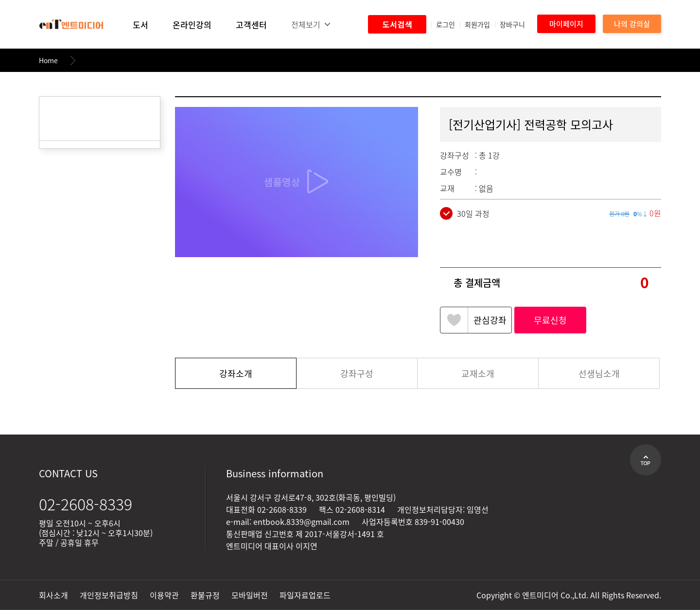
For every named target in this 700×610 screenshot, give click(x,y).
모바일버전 (250, 595)
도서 (140, 25)
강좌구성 (357, 374)
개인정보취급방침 (109, 595)
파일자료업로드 (305, 595)
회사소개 (53, 595)
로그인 (446, 24)
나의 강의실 (632, 24)
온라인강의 (192, 25)
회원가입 (477, 24)
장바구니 (512, 24)
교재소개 (478, 374)
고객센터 (251, 25)
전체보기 (306, 24)
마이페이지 (566, 24)
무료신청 (550, 320)
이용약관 (164, 595)
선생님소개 (599, 374)
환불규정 (205, 595)
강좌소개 (236, 374)
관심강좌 (490, 320)
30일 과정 (465, 213)
